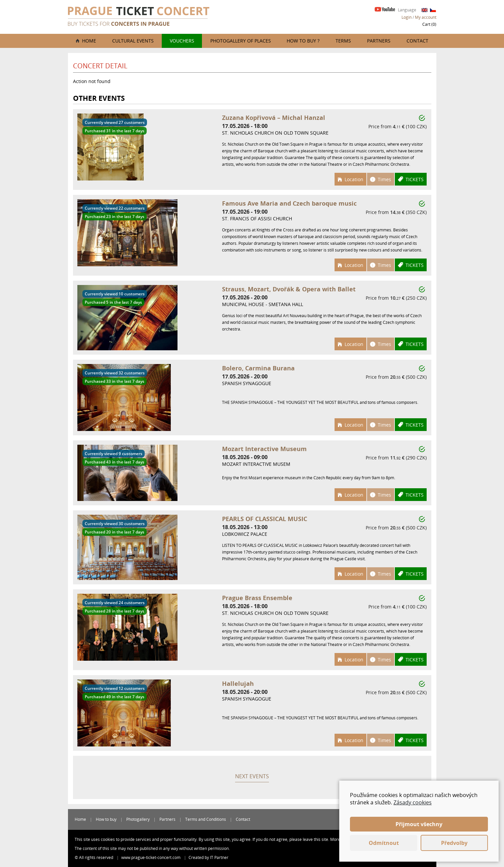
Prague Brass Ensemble (257, 598)
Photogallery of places (241, 41)
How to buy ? (303, 41)
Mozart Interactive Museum (264, 449)
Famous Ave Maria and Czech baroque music (289, 203)
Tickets (415, 179)
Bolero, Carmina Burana (258, 368)
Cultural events (133, 41)
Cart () (429, 24)
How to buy (106, 819)
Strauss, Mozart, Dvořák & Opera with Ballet (289, 289)
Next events (252, 776)
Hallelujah (238, 683)
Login (407, 17)
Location (354, 179)
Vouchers (182, 41)
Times (384, 179)
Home (89, 41)
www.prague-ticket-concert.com (151, 857)
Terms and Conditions (206, 819)
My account (426, 17)
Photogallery (138, 819)
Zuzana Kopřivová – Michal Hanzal (274, 118)
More (335, 839)
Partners (379, 41)
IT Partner (219, 857)
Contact (417, 41)
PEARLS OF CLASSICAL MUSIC (265, 519)
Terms (343, 41)
